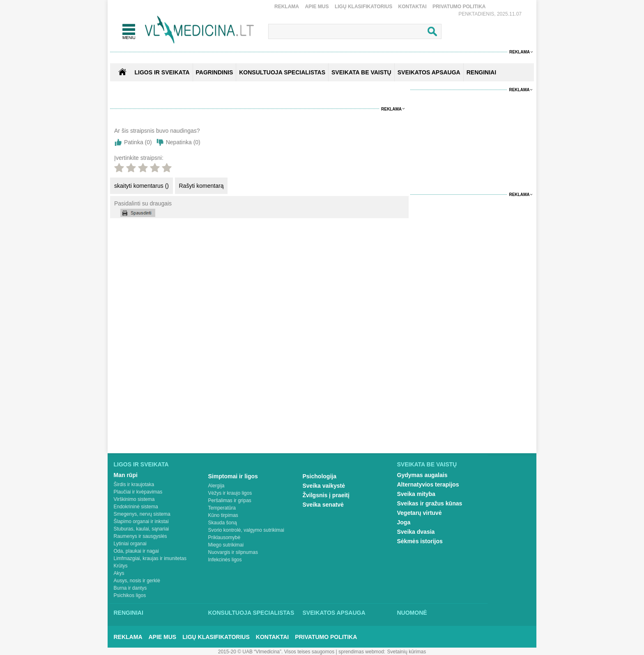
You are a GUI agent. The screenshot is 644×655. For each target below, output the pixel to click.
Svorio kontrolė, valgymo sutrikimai (246, 530)
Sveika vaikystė (324, 486)
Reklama (287, 7)
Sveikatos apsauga (334, 613)
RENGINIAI (481, 72)
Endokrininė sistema (136, 507)
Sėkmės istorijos (420, 541)
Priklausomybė (224, 537)
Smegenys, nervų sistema (142, 514)
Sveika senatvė (323, 505)
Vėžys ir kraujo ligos (230, 493)
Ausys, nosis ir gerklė (137, 581)
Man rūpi (126, 475)
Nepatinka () (183, 142)
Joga (404, 522)
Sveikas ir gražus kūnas (430, 503)
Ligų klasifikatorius (363, 7)
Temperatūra (222, 508)
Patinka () (138, 142)
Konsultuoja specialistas (251, 613)
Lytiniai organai (130, 544)
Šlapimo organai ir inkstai (141, 521)
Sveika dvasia (416, 532)
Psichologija (320, 476)
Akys (119, 573)
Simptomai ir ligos (233, 476)
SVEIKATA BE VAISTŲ (361, 72)
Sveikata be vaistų (427, 464)
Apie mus (317, 7)
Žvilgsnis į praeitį (326, 495)
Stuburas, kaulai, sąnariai (141, 529)
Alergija (216, 486)
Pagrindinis (215, 72)
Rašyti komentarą (201, 186)
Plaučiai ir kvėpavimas (138, 492)
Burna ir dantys (130, 588)
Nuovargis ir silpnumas (233, 552)
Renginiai (129, 613)
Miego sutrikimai (226, 545)
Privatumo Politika (459, 7)
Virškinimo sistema (134, 499)
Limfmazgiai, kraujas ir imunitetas (150, 558)
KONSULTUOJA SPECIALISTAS (282, 72)
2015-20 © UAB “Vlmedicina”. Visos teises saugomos (276, 652)
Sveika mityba (416, 494)
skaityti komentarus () (141, 186)
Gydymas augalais (422, 475)
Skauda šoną (223, 523)
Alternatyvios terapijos (428, 484)
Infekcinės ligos (225, 560)
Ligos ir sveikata (162, 72)
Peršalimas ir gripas (230, 500)
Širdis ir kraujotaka (134, 484)
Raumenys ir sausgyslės (140, 536)
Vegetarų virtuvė (420, 513)
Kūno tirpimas (223, 515)
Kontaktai (413, 7)
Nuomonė (412, 613)
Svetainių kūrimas (407, 652)
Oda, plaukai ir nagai (136, 551)
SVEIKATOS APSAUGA (429, 72)
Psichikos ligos (130, 595)
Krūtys (121, 566)
